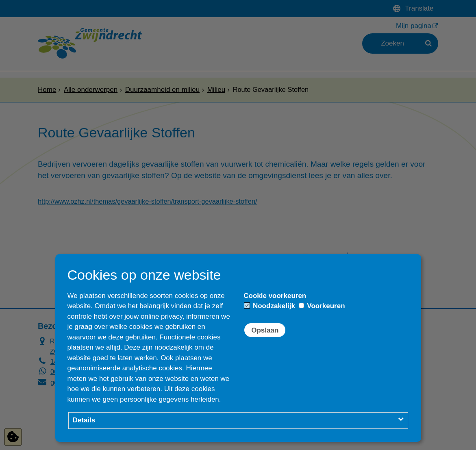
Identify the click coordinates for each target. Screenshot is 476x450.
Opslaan (265, 330)
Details (84, 420)
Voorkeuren (322, 306)
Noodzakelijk (270, 306)
